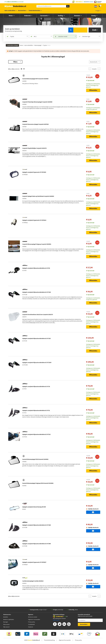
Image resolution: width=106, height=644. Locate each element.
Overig (94, 16)
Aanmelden (84, 625)
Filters (38, 62)
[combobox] (19, 37)
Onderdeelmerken (34, 10)
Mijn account (6, 628)
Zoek (95, 30)
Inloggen (98, 11)
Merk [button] (9, 69)
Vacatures (31, 628)
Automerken (22, 10)
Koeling (61, 16)
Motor (11, 16)
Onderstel (28, 16)
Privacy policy (32, 623)
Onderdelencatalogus (12, 45)
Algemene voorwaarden (34, 620)
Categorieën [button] (11, 93)
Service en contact (33, 618)
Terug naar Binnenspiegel (12, 61)
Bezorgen (6, 623)
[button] (11, 89)
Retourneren (6, 625)
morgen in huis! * (39, 610)
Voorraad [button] (10, 104)
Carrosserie (44, 16)
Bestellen (6, 618)
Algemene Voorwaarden (65, 641)
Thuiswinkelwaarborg (49, 641)
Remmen (77, 16)
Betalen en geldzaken (9, 620)
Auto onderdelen (10, 10)
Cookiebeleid (31, 625)
